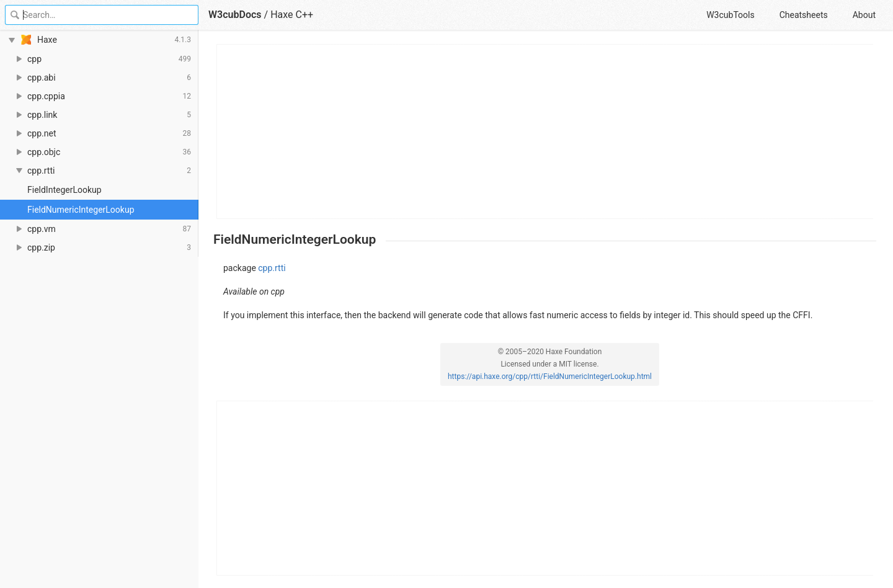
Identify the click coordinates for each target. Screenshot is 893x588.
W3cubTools (730, 15)
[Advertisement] (545, 131)
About (864, 15)
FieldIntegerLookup (64, 190)
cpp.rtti (272, 268)
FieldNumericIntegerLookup (81, 210)
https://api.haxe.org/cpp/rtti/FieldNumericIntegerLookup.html (550, 376)
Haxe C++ (292, 15)
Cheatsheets (804, 15)
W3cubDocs (235, 15)
